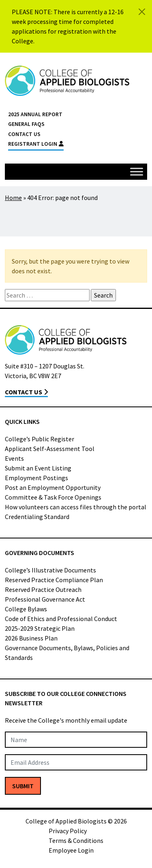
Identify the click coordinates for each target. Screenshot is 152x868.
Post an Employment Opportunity (53, 487)
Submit (23, 786)
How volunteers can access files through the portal (76, 507)
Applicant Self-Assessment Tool (50, 449)
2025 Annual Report (35, 114)
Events (14, 458)
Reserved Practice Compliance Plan (54, 580)
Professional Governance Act (45, 599)
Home (13, 198)
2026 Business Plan (31, 638)
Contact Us (24, 134)
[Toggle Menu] (137, 171)
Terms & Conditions (76, 840)
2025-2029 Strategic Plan (40, 628)
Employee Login (71, 850)
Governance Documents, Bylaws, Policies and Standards (67, 653)
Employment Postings (36, 478)
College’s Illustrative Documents (50, 570)
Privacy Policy (68, 831)
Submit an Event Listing (38, 468)
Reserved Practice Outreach (43, 589)
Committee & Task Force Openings (53, 497)
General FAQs (26, 124)
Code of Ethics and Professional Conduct (61, 619)
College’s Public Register (40, 439)
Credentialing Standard (37, 517)
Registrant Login (36, 144)
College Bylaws (26, 609)
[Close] (142, 12)
